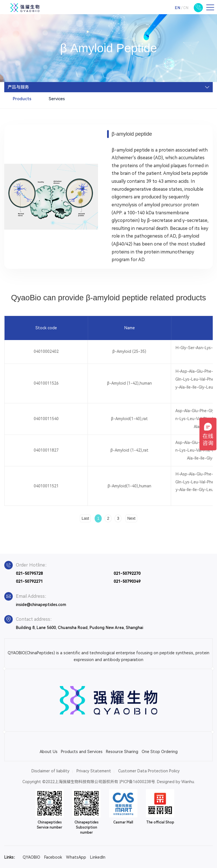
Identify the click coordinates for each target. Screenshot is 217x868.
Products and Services (82, 752)
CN (186, 8)
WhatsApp (76, 857)
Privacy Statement (94, 771)
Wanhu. (188, 782)
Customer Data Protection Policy (149, 771)
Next (131, 518)
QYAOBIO (31, 857)
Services (57, 99)
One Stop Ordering (160, 752)
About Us (49, 752)
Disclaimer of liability (50, 771)
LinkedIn (98, 857)
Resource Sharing (122, 752)
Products (22, 99)
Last (85, 518)
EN (177, 8)
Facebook (53, 857)
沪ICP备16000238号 (137, 782)
